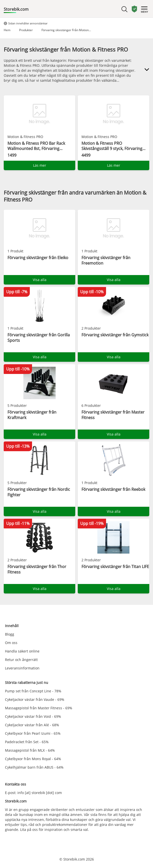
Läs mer (40, 165)
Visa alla (40, 280)
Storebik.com (16, 9)
